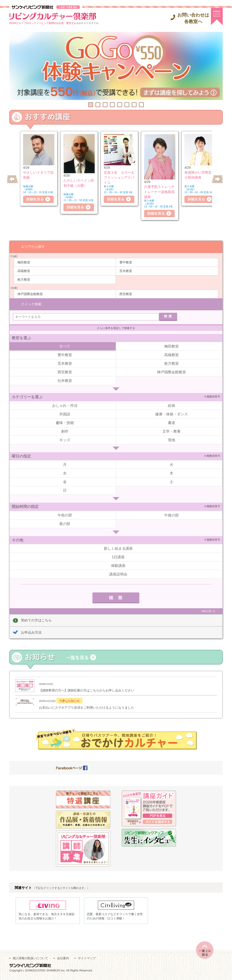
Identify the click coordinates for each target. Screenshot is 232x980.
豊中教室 (126, 262)
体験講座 (118, 565)
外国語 (65, 414)
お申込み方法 (31, 632)
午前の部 (65, 515)
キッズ (65, 440)
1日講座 (118, 557)
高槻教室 (24, 271)
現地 (172, 440)
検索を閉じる (208, 611)
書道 (172, 423)
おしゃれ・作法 (65, 405)
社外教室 (65, 380)
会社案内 (63, 960)
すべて (65, 346)
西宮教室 (126, 294)
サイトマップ (87, 960)
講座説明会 (118, 574)
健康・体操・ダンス (172, 414)
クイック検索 (31, 304)
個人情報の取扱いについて (30, 960)
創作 (65, 431)
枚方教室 (24, 279)
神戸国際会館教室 (30, 294)
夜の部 (65, 524)
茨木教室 (126, 271)
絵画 (172, 405)
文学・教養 (172, 431)
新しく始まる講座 (118, 548)
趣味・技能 (65, 423)
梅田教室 (24, 262)
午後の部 (172, 515)
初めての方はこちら (36, 620)
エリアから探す (33, 246)
